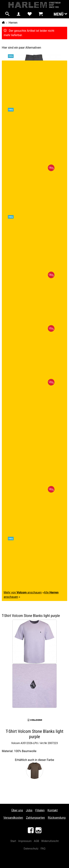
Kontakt (53, 810)
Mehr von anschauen (23, 592)
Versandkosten (13, 818)
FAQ (43, 849)
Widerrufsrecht (50, 841)
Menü (60, 14)
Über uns (17, 810)
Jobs (29, 810)
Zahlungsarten (35, 818)
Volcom (16, 743)
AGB (36, 841)
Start (13, 841)
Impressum (25, 841)
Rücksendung (57, 818)
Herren (13, 23)
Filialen (40, 810)
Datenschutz (31, 849)
